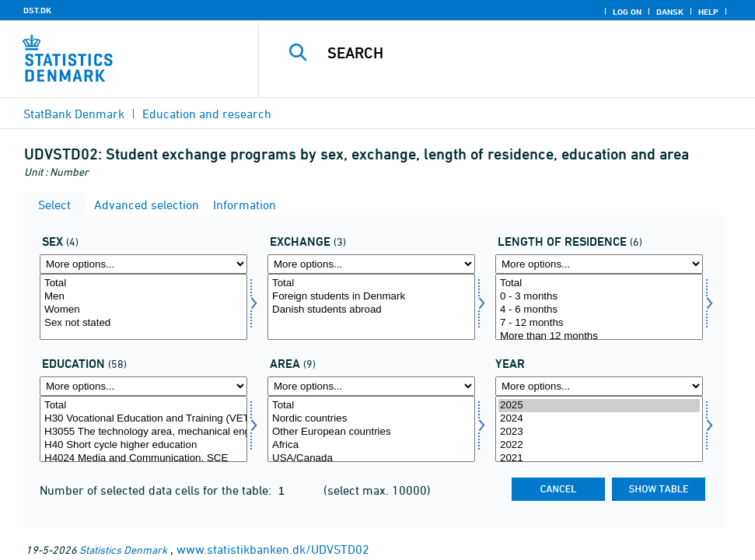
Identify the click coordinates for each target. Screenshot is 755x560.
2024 (599, 419)
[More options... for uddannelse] (143, 386)
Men (143, 297)
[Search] (517, 53)
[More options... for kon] (143, 264)
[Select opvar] (599, 307)
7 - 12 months (599, 323)
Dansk (670, 12)
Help (708, 12)
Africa (371, 445)
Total (143, 283)
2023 (599, 432)
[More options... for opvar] (599, 264)
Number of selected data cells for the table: (157, 490)
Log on (627, 12)
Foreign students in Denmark (371, 297)
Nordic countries (371, 419)
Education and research (207, 114)
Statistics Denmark (123, 549)
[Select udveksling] (371, 307)
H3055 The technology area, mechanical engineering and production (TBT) (143, 432)
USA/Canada (371, 458)
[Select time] (599, 429)
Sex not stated (143, 323)
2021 (599, 458)
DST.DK (37, 10)
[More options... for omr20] (371, 386)
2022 (599, 445)
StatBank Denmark (74, 114)
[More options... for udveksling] (371, 264)
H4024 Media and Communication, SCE (143, 458)
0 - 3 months (599, 297)
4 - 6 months (599, 310)
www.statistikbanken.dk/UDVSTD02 (273, 549)
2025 (599, 406)
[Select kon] (143, 307)
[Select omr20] (371, 429)
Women (143, 310)
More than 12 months (599, 336)
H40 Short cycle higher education (143, 445)
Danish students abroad (371, 310)
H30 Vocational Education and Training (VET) (143, 419)
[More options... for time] (599, 386)
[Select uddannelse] (143, 429)
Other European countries (371, 432)
